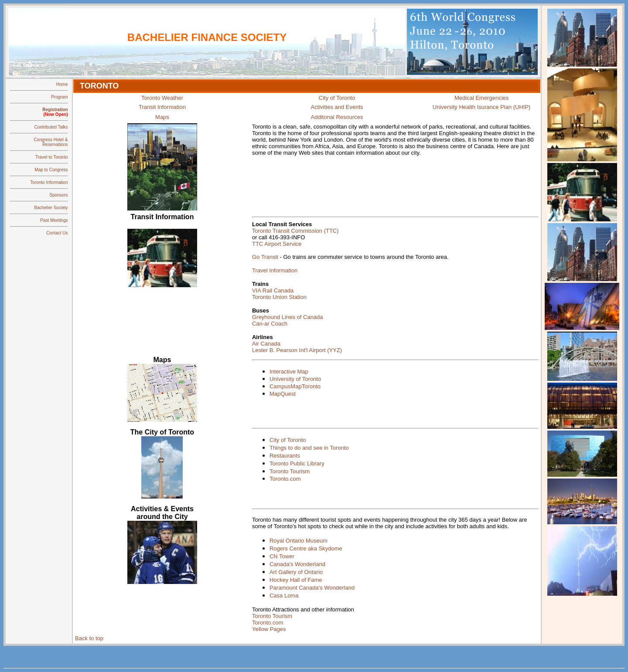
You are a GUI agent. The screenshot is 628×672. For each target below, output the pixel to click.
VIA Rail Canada (273, 290)
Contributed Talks (51, 127)
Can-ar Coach (270, 324)
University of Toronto (295, 379)
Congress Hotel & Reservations (51, 142)
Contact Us (57, 233)
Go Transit (265, 257)
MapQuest (283, 394)
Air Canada (266, 344)
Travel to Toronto (51, 157)
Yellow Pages (269, 629)
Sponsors (58, 195)
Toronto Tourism (290, 471)
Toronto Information (49, 182)
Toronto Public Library (297, 463)
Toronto (262, 609)
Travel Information (275, 270)
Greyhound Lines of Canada (288, 317)
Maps (162, 117)
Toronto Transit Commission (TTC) (295, 231)
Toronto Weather (162, 98)
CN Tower (282, 556)
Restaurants (285, 456)
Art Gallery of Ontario (296, 572)
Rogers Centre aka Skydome (306, 548)
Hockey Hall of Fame (296, 580)
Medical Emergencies (481, 98)
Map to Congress (51, 170)
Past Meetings (54, 220)
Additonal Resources (337, 117)
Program (59, 97)
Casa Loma (284, 596)
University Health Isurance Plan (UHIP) (482, 107)
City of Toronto (337, 98)
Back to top (89, 638)
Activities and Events (337, 107)
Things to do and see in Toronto (309, 448)
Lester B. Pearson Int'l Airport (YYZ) (297, 350)
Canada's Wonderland (297, 564)
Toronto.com (285, 479)
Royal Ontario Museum (299, 541)
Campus (280, 386)
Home (62, 84)
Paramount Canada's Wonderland (312, 588)
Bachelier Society (51, 208)
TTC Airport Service (277, 244)
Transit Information (162, 107)
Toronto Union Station (279, 297)
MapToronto (305, 386)
